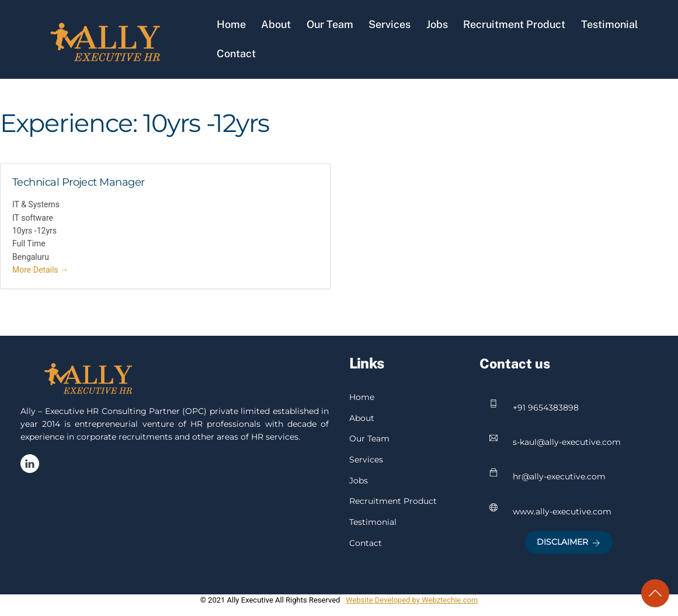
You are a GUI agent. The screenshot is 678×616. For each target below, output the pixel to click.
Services (390, 24)
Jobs (437, 24)
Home (231, 24)
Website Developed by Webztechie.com (412, 600)
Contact (236, 53)
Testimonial (610, 24)
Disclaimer (569, 542)
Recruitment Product (514, 24)
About (276, 24)
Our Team (330, 24)
